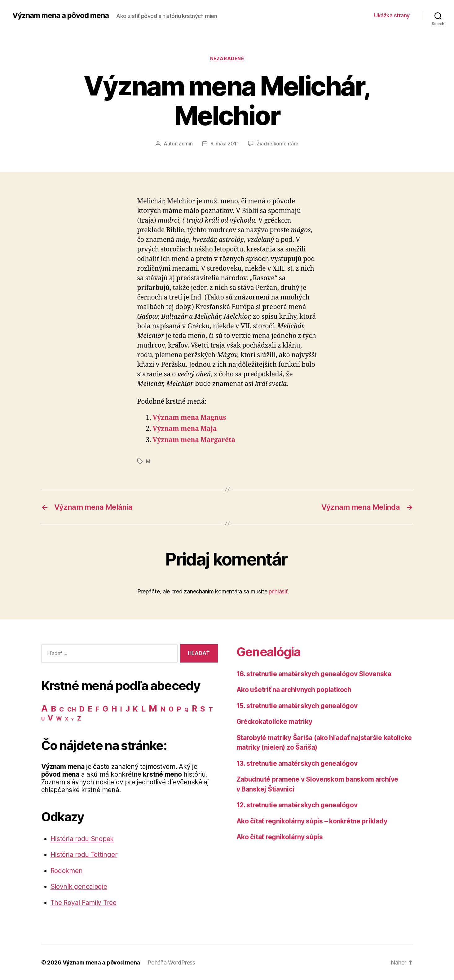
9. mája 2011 (225, 144)
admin (186, 144)
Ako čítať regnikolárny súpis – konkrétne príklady (312, 821)
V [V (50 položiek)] (50, 718)
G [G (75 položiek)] (105, 709)
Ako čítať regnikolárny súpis (280, 837)
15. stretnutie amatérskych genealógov (297, 706)
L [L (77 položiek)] (143, 709)
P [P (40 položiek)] (179, 709)
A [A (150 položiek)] (44, 708)
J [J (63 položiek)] (128, 709)
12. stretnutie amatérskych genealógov (297, 805)
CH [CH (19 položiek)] (71, 710)
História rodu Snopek (82, 839)
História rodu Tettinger (84, 855)
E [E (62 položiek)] (90, 709)
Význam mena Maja (185, 429)
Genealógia (268, 652)
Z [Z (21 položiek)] (79, 718)
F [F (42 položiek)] (97, 709)
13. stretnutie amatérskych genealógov (297, 763)
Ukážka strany (392, 15)
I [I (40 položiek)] (121, 709)
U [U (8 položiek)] (43, 719)
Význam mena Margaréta (194, 440)
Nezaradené (227, 59)
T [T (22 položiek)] (211, 709)
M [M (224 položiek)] (153, 708)
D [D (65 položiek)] (82, 709)
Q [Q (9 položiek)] (186, 710)
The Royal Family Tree (84, 903)
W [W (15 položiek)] (59, 718)
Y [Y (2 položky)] (73, 719)
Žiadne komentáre (278, 144)
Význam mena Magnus (190, 418)
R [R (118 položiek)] (194, 708)
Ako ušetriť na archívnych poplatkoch (294, 690)
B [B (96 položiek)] (53, 709)
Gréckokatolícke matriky (274, 722)
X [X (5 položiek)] (67, 719)
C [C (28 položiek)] (62, 709)
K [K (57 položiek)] (135, 709)
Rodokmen (67, 871)
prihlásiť (278, 591)
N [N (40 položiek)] (163, 709)
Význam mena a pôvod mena (61, 16)
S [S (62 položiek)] (203, 709)
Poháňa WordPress (171, 962)
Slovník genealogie (79, 887)
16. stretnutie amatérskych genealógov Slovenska (314, 674)
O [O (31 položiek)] (171, 709)
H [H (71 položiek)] (114, 709)
